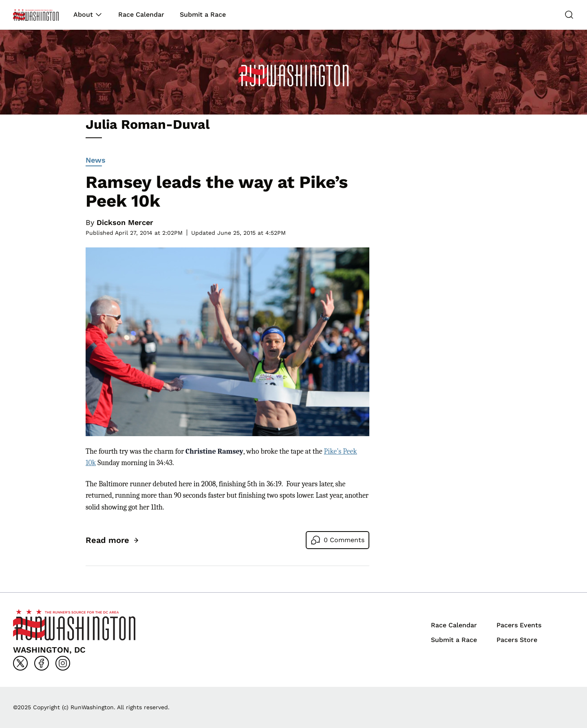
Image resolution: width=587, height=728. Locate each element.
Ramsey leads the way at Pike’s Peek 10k (217, 191)
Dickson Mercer (125, 222)
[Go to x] (20, 663)
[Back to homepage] (36, 15)
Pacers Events (519, 625)
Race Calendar (141, 14)
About (83, 14)
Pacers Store (517, 640)
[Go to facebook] (42, 663)
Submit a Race (203, 14)
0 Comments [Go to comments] (344, 540)
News (96, 161)
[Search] (569, 15)
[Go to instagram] (63, 663)
